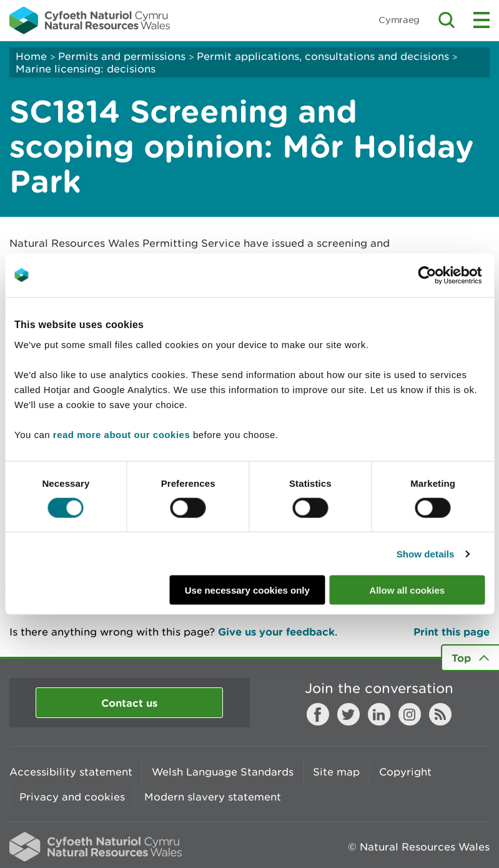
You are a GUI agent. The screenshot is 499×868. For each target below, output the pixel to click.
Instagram (410, 714)
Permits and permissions (122, 56)
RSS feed (440, 714)
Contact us (129, 703)
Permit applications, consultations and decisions (323, 56)
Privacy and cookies (72, 797)
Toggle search (447, 20)
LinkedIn (379, 714)
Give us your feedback (276, 631)
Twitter (348, 714)
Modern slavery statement (213, 797)
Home (31, 56)
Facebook (318, 714)
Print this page (452, 631)
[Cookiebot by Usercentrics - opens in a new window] (448, 275)
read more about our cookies (121, 435)
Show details (426, 553)
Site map (336, 772)
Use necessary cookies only (247, 590)
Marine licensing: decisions (86, 69)
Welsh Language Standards (223, 772)
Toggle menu (482, 20)
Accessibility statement (71, 772)
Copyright (405, 772)
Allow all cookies (407, 590)
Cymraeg (399, 20)
